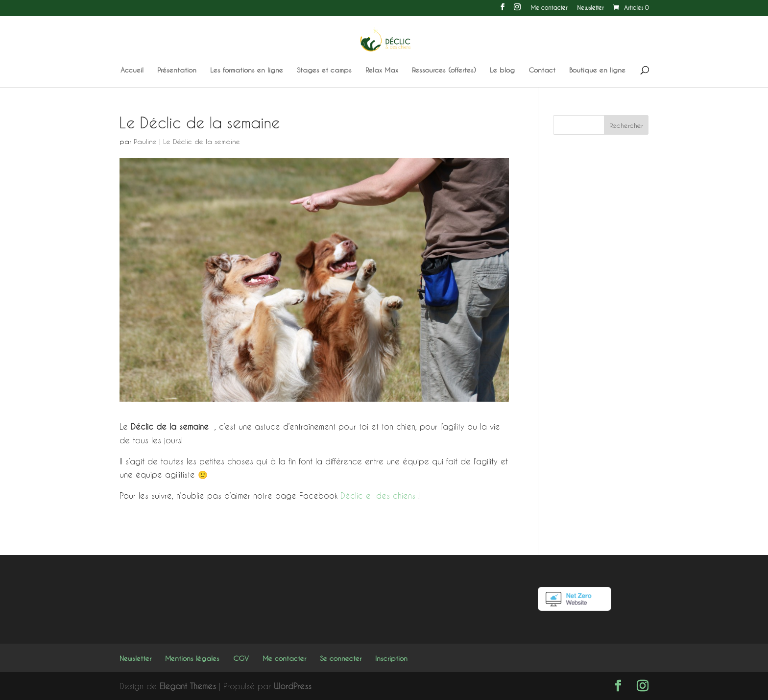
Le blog (502, 70)
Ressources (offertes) (444, 70)
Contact (542, 70)
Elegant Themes (188, 686)
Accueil (132, 70)
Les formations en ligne (247, 70)
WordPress (293, 686)
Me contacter (549, 8)
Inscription (391, 658)
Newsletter (590, 8)
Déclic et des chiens (378, 495)
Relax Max (382, 70)
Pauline (145, 141)
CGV (241, 658)
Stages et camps (324, 70)
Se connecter (341, 658)
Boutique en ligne (597, 70)
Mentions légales (192, 658)
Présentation (177, 70)
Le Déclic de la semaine (202, 141)
